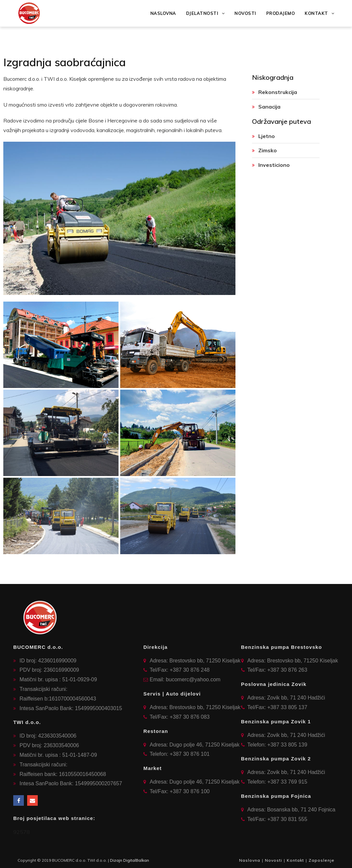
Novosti (274, 860)
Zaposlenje (322, 860)
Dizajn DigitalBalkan (129, 860)
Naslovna (250, 860)
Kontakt (295, 860)
